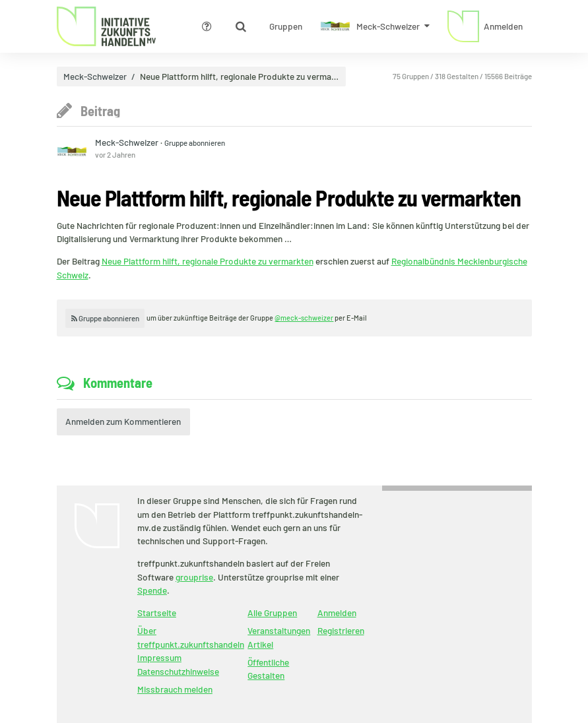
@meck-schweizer (304, 318)
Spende (152, 590)
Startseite (157, 613)
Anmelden (337, 613)
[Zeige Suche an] (241, 26)
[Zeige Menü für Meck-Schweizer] (375, 26)
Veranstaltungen (279, 630)
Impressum (159, 657)
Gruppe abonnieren (195, 142)
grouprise (194, 577)
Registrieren (341, 630)
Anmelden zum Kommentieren (123, 421)
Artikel (260, 644)
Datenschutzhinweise (178, 671)
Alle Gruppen (272, 613)
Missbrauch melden (175, 689)
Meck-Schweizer (95, 77)
